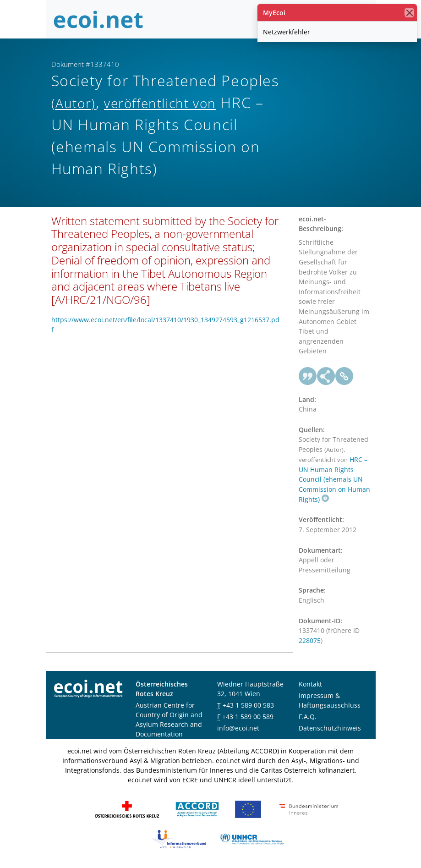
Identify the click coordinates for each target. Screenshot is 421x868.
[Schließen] (409, 13)
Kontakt (310, 684)
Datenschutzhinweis (330, 728)
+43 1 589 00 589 (248, 717)
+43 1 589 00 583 (248, 705)
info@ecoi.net (238, 728)
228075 (310, 640)
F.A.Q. (308, 717)
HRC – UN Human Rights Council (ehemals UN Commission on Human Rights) (334, 479)
